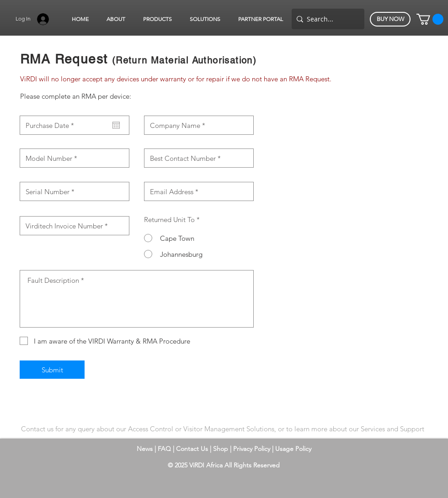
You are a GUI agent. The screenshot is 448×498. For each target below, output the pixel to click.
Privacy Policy (253, 449)
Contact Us (193, 449)
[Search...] (326, 19)
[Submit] (52, 370)
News (145, 449)
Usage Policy (293, 449)
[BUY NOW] (390, 19)
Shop (221, 449)
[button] (116, 19)
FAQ (164, 449)
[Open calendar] (116, 125)
